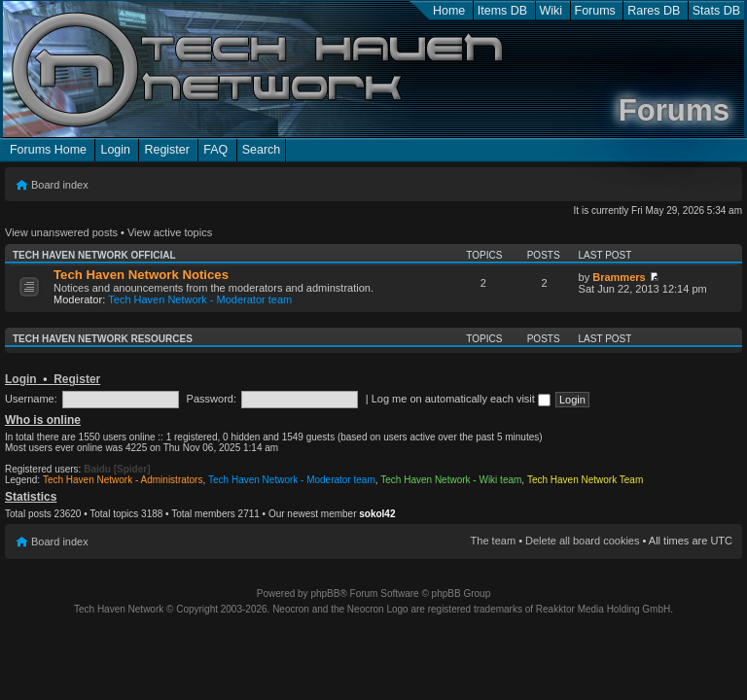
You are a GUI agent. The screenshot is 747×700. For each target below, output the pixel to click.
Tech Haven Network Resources (103, 339)
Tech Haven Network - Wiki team (451, 480)
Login (115, 150)
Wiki (551, 11)
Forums (595, 11)
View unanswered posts (61, 232)
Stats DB (716, 11)
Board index (60, 185)
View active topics (170, 232)
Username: (31, 399)
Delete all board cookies (582, 541)
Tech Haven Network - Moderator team (200, 299)
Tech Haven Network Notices (141, 275)
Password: (212, 399)
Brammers (619, 277)
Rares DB (654, 11)
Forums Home (48, 150)
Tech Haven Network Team (585, 480)
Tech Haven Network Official (94, 255)
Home (449, 11)
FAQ (215, 150)
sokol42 (377, 514)
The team (493, 541)
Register (166, 150)
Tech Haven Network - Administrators (123, 480)
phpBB (325, 594)
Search (262, 150)
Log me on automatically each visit (461, 399)
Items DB (502, 11)
